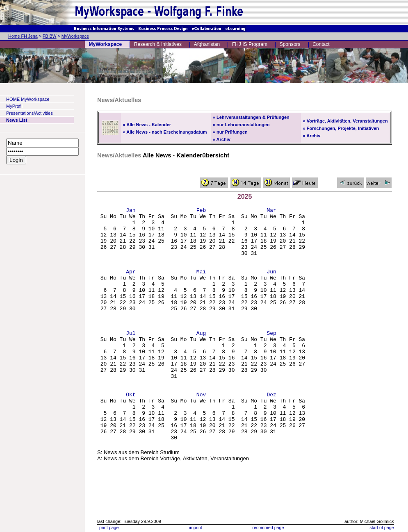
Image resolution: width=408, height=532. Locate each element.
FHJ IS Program (250, 44)
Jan (131, 211)
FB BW (50, 36)
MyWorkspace (75, 36)
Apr (131, 285)
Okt (131, 432)
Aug (201, 359)
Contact (321, 44)
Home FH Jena (23, 36)
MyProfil (14, 106)
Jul (131, 359)
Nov (201, 432)
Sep (271, 359)
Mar (271, 211)
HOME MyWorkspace (28, 99)
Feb (201, 211)
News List (17, 120)
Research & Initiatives (158, 44)
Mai (201, 285)
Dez (271, 432)
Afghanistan (207, 44)
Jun (271, 285)
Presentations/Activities (30, 113)
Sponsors (290, 44)
